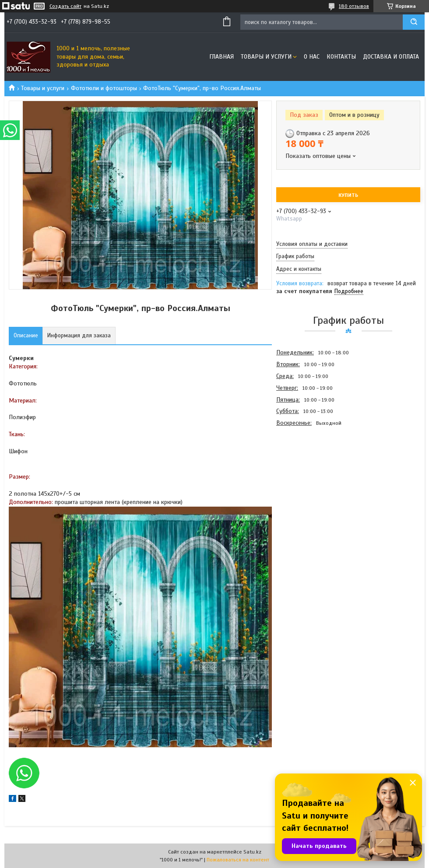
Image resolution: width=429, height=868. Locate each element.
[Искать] (414, 22)
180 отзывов (354, 6)
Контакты (341, 57)
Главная (222, 57)
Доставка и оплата (391, 57)
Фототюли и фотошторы (104, 88)
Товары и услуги (266, 57)
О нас (312, 57)
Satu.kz (252, 852)
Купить (348, 195)
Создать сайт (65, 6)
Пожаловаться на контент (238, 860)
